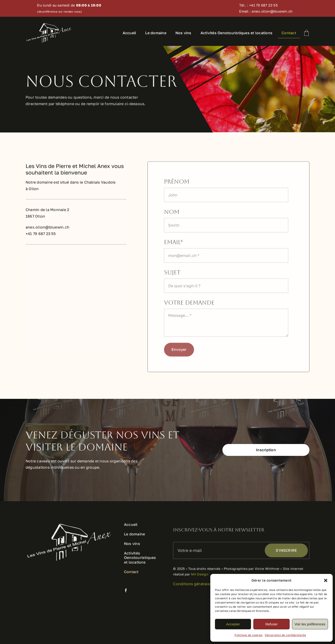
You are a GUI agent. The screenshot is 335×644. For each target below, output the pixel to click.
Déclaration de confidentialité (285, 635)
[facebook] (126, 593)
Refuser (272, 624)
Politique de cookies (248, 635)
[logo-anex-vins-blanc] (49, 24)
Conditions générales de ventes (202, 586)
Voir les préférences (310, 624)
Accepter (233, 624)
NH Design (200, 576)
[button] (326, 580)
